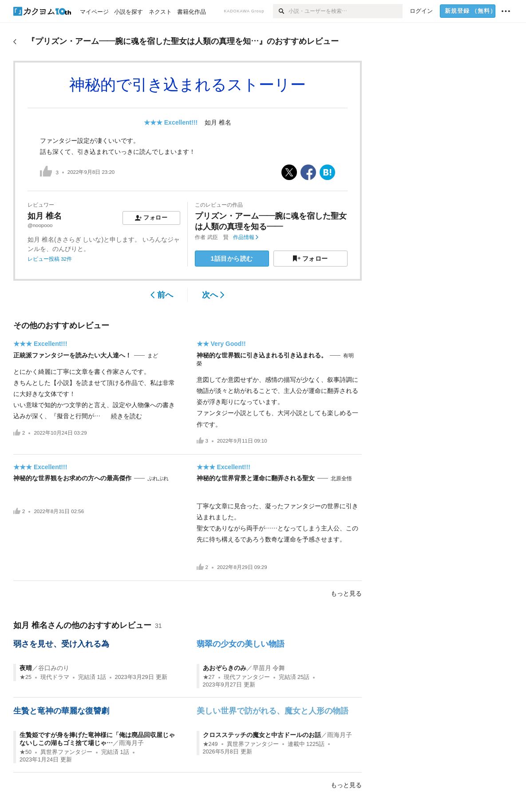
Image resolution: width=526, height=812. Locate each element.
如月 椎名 (218, 122)
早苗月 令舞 (269, 668)
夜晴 (26, 668)
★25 (26, 677)
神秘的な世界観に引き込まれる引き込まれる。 (262, 355)
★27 (209, 677)
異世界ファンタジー (66, 752)
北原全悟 (341, 479)
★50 (26, 752)
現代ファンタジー (247, 677)
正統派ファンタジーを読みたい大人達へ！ (72, 355)
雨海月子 (131, 743)
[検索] (281, 11)
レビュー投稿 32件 (50, 259)
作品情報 (246, 237)
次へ (213, 295)
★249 (210, 744)
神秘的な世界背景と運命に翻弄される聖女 (256, 478)
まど (153, 356)
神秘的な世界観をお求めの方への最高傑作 (72, 478)
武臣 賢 (218, 237)
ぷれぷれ (158, 479)
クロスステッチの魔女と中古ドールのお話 (262, 735)
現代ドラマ (55, 677)
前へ (162, 295)
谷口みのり (54, 668)
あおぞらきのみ (225, 668)
